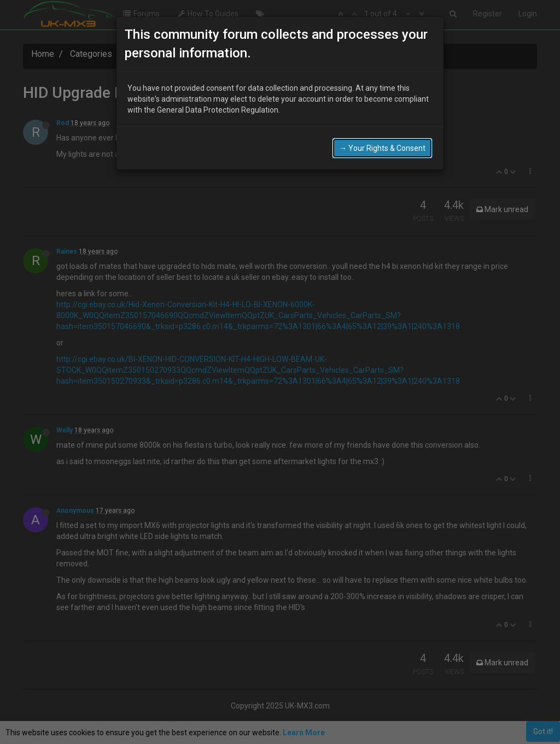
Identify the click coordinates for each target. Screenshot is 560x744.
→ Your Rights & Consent (382, 148)
